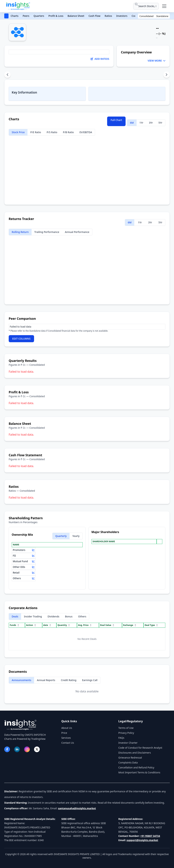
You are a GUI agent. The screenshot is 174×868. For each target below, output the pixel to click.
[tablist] (87, 75)
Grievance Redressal (130, 758)
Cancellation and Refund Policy (136, 767)
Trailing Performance (47, 232)
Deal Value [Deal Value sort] (107, 625)
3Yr (151, 123)
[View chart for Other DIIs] (33, 567)
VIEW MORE (156, 61)
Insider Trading (33, 616)
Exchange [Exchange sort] (130, 625)
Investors (122, 16)
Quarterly (61, 536)
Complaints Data (128, 763)
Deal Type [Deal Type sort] (151, 625)
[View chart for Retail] (33, 573)
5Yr (160, 123)
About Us (67, 728)
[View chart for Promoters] (33, 550)
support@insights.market (142, 840)
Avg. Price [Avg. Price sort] (85, 625)
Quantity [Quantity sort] (64, 625)
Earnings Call (90, 680)
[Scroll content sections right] (167, 75)
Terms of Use (126, 728)
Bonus (69, 616)
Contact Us (68, 743)
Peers (26, 16)
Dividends (53, 616)
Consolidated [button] (146, 16)
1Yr (141, 123)
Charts (15, 16)
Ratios (108, 16)
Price (64, 733)
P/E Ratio (36, 132)
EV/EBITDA (86, 132)
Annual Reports (46, 680)
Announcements (21, 680)
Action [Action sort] (31, 625)
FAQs (121, 738)
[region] (87, 327)
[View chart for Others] (33, 578)
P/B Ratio (68, 132)
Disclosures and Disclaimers (135, 753)
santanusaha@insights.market (77, 808)
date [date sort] (47, 625)
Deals (15, 616)
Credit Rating (69, 680)
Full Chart (116, 120)
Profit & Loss (56, 16)
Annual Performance (77, 232)
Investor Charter (128, 743)
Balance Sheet (76, 16)
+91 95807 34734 (150, 836)
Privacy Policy (126, 733)
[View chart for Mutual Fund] (33, 561)
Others (82, 616)
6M (132, 123)
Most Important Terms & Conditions (139, 772)
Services (66, 738)
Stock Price (18, 132)
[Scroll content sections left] (7, 75)
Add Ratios (100, 59)
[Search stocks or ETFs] (146, 6)
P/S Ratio (52, 132)
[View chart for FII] (33, 556)
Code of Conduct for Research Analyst (140, 748)
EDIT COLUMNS (21, 339)
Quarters (39, 16)
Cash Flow (94, 16)
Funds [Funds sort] (15, 625)
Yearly (76, 536)
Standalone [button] (162, 16)
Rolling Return (20, 232)
